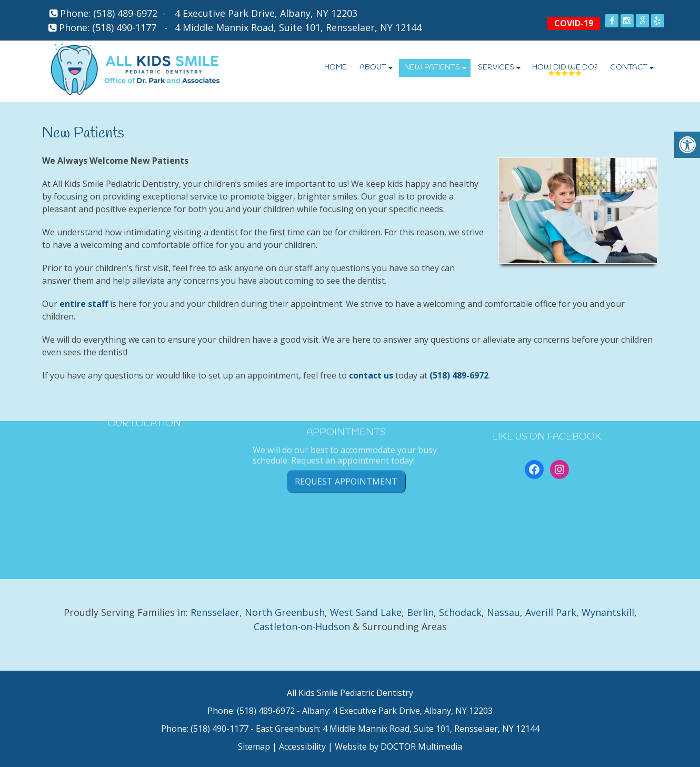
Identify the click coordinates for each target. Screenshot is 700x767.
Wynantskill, (609, 612)
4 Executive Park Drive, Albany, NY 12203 (266, 13)
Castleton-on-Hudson (302, 626)
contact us (371, 375)
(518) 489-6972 (125, 13)
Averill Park (551, 612)
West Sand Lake (366, 612)
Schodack (460, 612)
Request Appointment (346, 452)
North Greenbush (285, 612)
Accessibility (302, 746)
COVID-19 (574, 23)
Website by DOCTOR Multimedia (398, 746)
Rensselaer (215, 612)
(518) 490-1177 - (132, 27)
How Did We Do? (565, 68)
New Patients (432, 68)
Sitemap (254, 746)
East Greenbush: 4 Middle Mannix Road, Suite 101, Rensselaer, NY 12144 (398, 729)
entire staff (84, 304)
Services (496, 68)
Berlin (420, 612)
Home (336, 68)
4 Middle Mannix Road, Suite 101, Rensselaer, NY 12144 (298, 27)
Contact (629, 68)
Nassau (503, 612)
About (373, 68)
